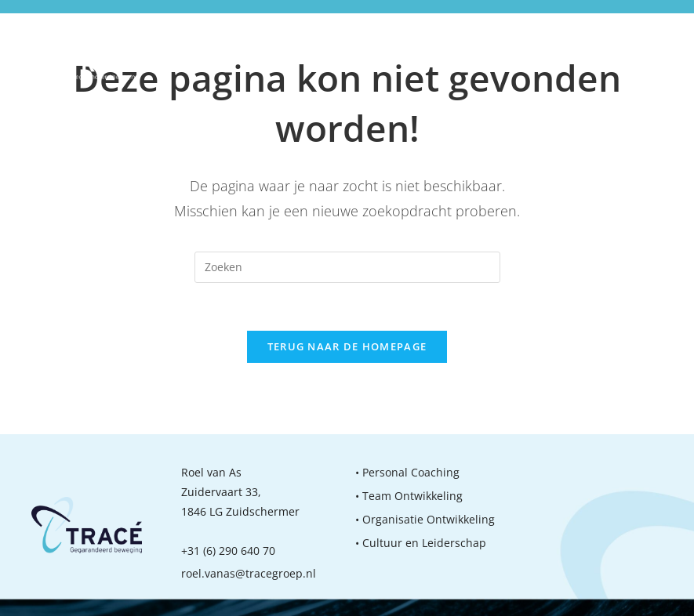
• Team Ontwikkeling (409, 496)
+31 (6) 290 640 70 (228, 551)
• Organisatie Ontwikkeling (425, 519)
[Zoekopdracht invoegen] (347, 267)
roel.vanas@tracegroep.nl (249, 573)
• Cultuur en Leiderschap (421, 543)
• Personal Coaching (407, 472)
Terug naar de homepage (347, 346)
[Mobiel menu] (654, 54)
